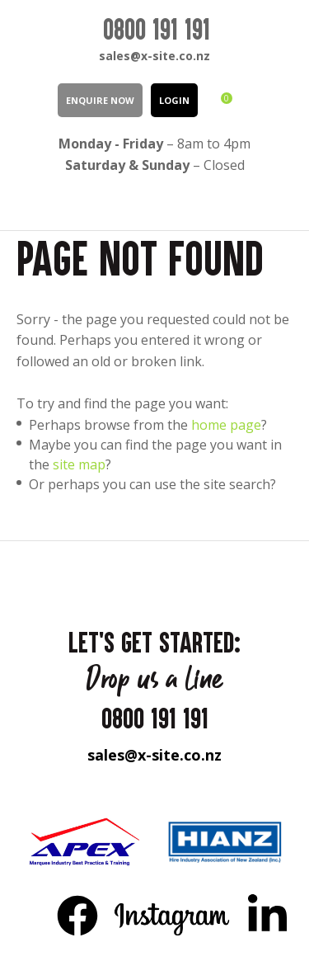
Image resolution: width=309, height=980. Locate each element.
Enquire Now (100, 100)
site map (79, 464)
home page (226, 425)
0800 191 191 (157, 29)
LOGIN (174, 100)
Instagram (173, 915)
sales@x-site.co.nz (154, 56)
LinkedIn (267, 915)
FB (77, 915)
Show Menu (26, 202)
